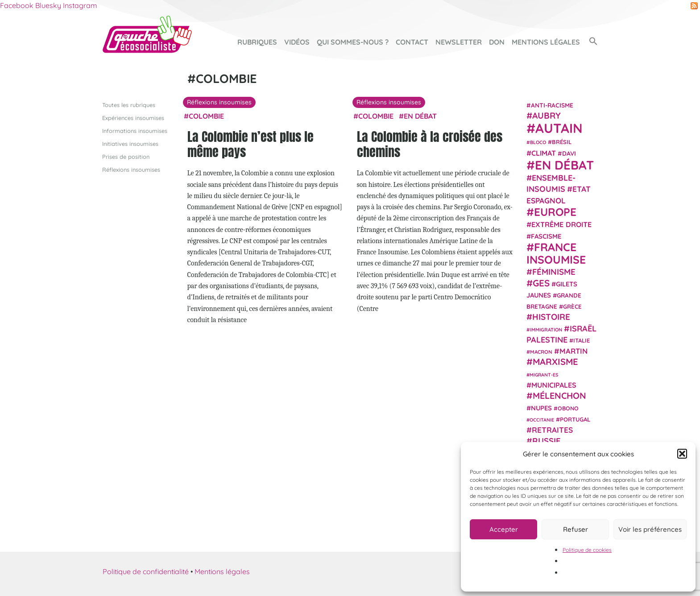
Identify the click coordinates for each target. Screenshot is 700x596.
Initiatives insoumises (130, 143)
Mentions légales (546, 42)
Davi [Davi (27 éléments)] (569, 153)
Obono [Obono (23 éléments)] (568, 408)
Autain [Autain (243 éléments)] (559, 128)
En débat (420, 116)
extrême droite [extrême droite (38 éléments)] (561, 224)
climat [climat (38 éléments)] (544, 153)
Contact (412, 42)
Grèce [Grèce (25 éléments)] (572, 306)
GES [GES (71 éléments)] (541, 282)
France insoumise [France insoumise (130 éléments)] (556, 253)
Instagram (80, 5)
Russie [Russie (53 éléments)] (547, 441)
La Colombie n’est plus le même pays (251, 144)
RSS (694, 6)
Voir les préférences (650, 529)
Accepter (504, 529)
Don (497, 42)
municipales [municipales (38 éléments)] (554, 385)
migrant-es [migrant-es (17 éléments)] (544, 374)
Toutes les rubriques (129, 104)
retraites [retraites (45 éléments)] (552, 430)
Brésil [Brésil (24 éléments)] (562, 142)
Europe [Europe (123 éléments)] (555, 212)
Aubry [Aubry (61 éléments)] (547, 116)
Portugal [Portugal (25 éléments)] (575, 419)
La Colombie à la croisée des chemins (430, 144)
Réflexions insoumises (131, 170)
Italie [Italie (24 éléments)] (582, 340)
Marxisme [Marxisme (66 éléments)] (555, 362)
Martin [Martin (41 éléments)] (574, 351)
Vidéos (297, 42)
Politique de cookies (587, 550)
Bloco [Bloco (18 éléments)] (538, 142)
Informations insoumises (135, 130)
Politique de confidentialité (146, 571)
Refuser (576, 529)
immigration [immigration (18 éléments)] (546, 329)
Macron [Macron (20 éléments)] (541, 352)
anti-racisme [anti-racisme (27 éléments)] (552, 105)
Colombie (206, 116)
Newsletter (459, 42)
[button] (682, 454)
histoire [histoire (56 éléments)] (551, 317)
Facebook (17, 5)
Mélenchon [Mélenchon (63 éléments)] (559, 395)
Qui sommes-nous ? (353, 42)
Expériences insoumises (133, 117)
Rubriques (257, 42)
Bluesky (48, 5)
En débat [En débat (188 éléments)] (564, 165)
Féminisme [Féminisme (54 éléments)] (554, 272)
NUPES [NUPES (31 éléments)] (541, 408)
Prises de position (126, 157)
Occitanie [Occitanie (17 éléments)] (542, 419)
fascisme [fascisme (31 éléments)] (546, 236)
